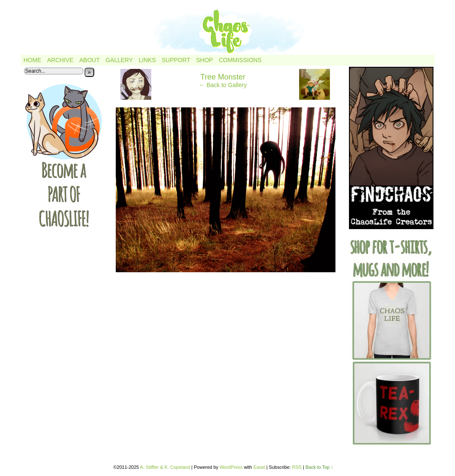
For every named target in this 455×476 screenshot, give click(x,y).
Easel (259, 467)
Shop (204, 60)
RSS (297, 467)
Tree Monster (223, 77)
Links (147, 60)
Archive (60, 60)
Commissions (240, 60)
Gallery (119, 60)
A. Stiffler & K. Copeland (165, 467)
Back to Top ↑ (319, 467)
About (90, 60)
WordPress (231, 467)
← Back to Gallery (223, 85)
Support (176, 60)
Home (33, 60)
